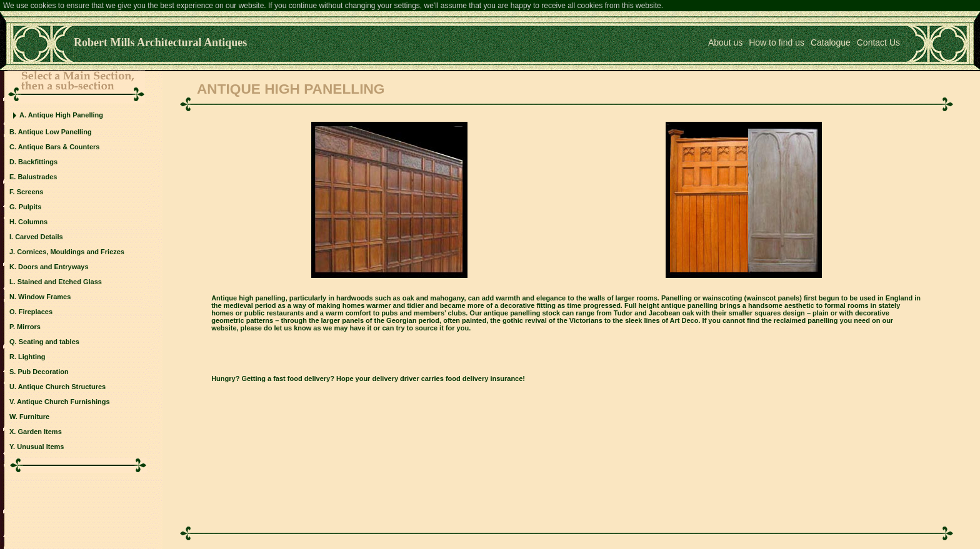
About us (725, 42)
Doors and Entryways (53, 267)
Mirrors (29, 327)
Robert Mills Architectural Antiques (160, 42)
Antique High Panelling (66, 115)
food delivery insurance (484, 378)
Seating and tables (49, 342)
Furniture (34, 417)
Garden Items (39, 432)
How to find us (777, 42)
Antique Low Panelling (55, 132)
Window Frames (44, 297)
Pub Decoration (43, 372)
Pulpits (30, 207)
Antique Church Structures (62, 387)
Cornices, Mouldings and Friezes (71, 252)
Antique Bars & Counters (59, 147)
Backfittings (38, 162)
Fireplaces (36, 312)
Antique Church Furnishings (63, 402)
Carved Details (39, 237)
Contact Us (878, 42)
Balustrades (37, 177)
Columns (33, 222)
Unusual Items (40, 447)
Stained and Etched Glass (60, 282)
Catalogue (831, 42)
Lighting (32, 357)
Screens (30, 192)
